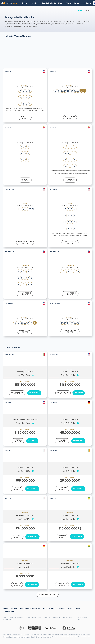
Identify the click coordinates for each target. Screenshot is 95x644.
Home (80, 11)
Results (14, 609)
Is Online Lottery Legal (34, 617)
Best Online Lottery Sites (52, 3)
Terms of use (67, 617)
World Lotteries (73, 3)
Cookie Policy (8, 619)
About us (47, 617)
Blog (78, 609)
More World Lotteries (48, 595)
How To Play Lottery (16, 617)
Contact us (57, 617)
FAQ (5, 617)
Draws (71, 609)
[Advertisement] (47, 54)
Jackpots (87, 3)
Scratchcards (9, 611)
